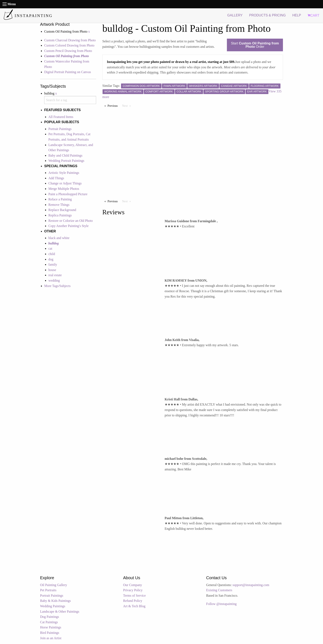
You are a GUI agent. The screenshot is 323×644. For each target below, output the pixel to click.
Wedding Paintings (53, 606)
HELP (297, 15)
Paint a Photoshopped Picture (68, 194)
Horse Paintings (51, 627)
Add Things (56, 178)
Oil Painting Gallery (54, 585)
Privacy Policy (133, 590)
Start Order (255, 45)
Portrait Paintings (60, 129)
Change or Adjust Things (65, 183)
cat (50, 248)
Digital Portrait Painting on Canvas (68, 72)
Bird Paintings (50, 633)
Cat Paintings (49, 622)
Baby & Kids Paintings (55, 601)
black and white (59, 238)
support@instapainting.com (251, 585)
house (52, 270)
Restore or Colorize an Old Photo (71, 221)
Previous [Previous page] (114, 105)
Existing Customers (219, 590)
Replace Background (62, 210)
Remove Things (59, 205)
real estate (55, 275)
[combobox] (70, 100)
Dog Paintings (50, 617)
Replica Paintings (60, 215)
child (52, 254)
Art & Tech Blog (134, 606)
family (53, 264)
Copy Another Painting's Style (69, 226)
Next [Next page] (127, 105)
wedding (54, 280)
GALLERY (235, 15)
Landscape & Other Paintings (60, 611)
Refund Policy (133, 601)
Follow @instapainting (221, 604)
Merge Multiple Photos (64, 189)
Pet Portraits (48, 590)
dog (51, 259)
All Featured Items (61, 117)
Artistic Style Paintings (64, 173)
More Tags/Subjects (57, 286)
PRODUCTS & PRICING (267, 15)
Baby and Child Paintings (65, 155)
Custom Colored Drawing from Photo (69, 45)
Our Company (133, 585)
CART (313, 15)
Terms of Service (134, 596)
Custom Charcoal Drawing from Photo (70, 40)
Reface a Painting (60, 199)
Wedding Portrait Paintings (66, 161)
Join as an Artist (51, 638)
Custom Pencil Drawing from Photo (68, 51)
